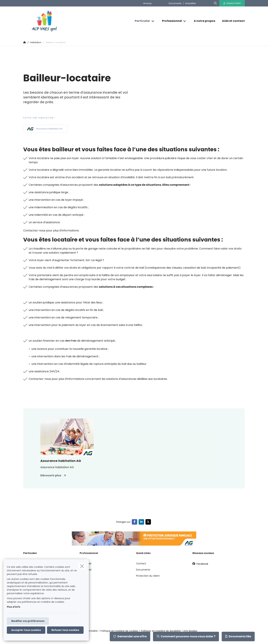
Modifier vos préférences (28, 621)
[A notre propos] (205, 21)
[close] (82, 566)
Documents (175, 3)
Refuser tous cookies (65, 630)
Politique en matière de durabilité (161, 631)
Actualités (191, 3)
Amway (147, 3)
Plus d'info (14, 607)
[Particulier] (141, 21)
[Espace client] (232, 3)
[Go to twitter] (149, 522)
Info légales (190, 631)
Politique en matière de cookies (119, 631)
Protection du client (148, 576)
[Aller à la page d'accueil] (57, 21)
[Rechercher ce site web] (215, 3)
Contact (141, 563)
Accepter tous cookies (26, 630)
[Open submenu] (153, 21)
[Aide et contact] (232, 21)
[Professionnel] (171, 21)
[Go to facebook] (135, 522)
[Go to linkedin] (142, 522)
